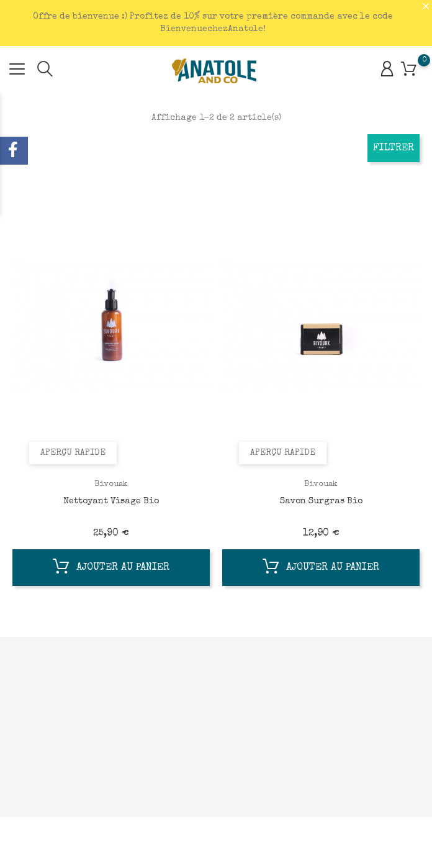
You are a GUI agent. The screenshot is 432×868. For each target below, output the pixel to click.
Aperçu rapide (75, 452)
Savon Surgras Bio (321, 501)
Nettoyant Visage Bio (111, 501)
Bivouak (111, 484)
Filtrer (394, 148)
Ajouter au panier (111, 569)
